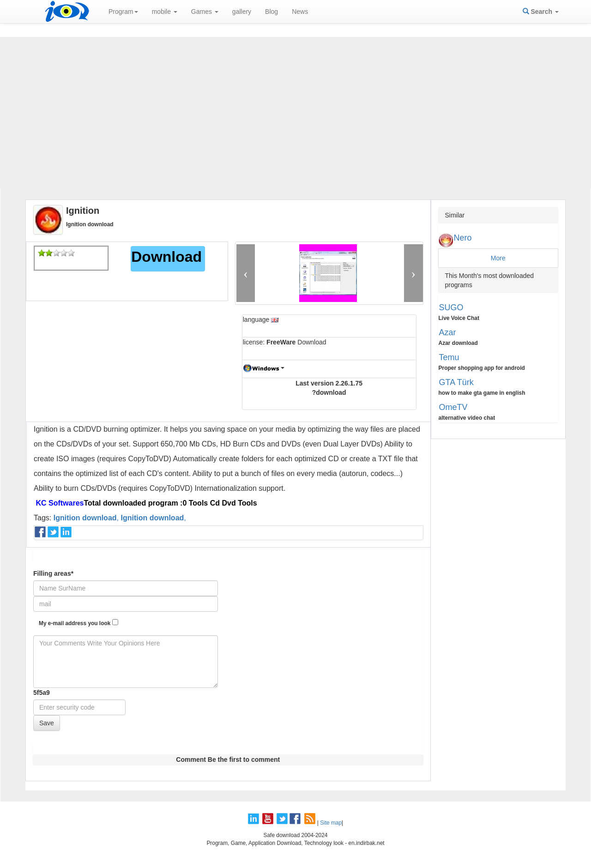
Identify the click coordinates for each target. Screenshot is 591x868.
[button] (246, 273)
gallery (242, 12)
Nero (463, 238)
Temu (449, 357)
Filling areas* (53, 573)
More (498, 258)
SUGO (451, 307)
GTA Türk (456, 382)
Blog (271, 12)
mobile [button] (165, 12)
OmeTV (453, 407)
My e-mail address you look (78, 623)
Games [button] (205, 12)
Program (123, 12)
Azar (448, 332)
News (300, 12)
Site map (331, 823)
